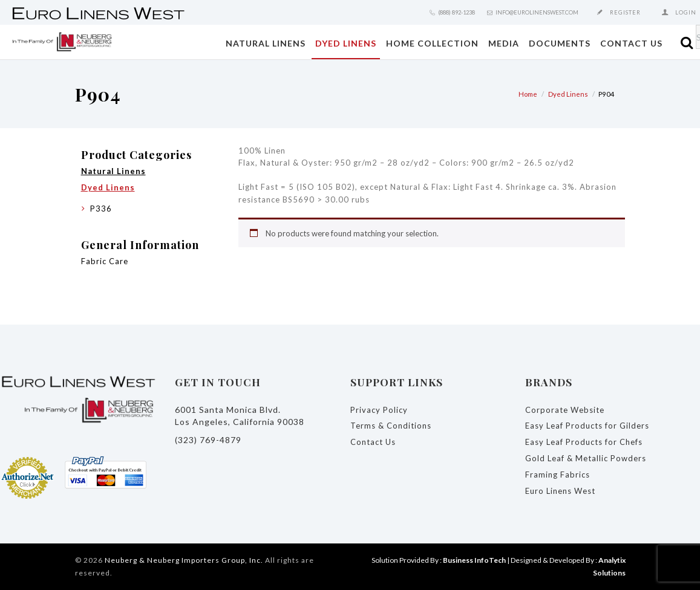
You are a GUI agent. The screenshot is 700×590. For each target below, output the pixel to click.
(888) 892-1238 (456, 12)
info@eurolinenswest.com (537, 12)
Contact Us (631, 43)
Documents (560, 43)
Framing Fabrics (558, 475)
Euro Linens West (560, 491)
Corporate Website (565, 410)
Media (504, 43)
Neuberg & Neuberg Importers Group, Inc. (184, 560)
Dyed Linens (346, 43)
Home (528, 94)
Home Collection (432, 43)
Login (686, 12)
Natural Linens (266, 43)
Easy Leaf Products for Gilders (587, 426)
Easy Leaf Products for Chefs (584, 442)
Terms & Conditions (391, 426)
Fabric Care (105, 261)
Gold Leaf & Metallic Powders (586, 458)
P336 (101, 209)
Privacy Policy (379, 410)
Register (625, 12)
